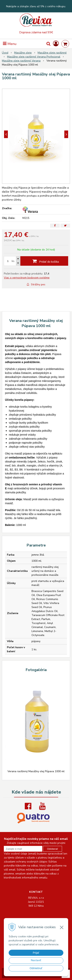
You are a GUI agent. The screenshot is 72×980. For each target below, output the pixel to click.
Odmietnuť (36, 968)
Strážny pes (36, 284)
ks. (13, 261)
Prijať (36, 953)
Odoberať (53, 849)
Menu (10, 44)
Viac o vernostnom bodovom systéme (27, 278)
